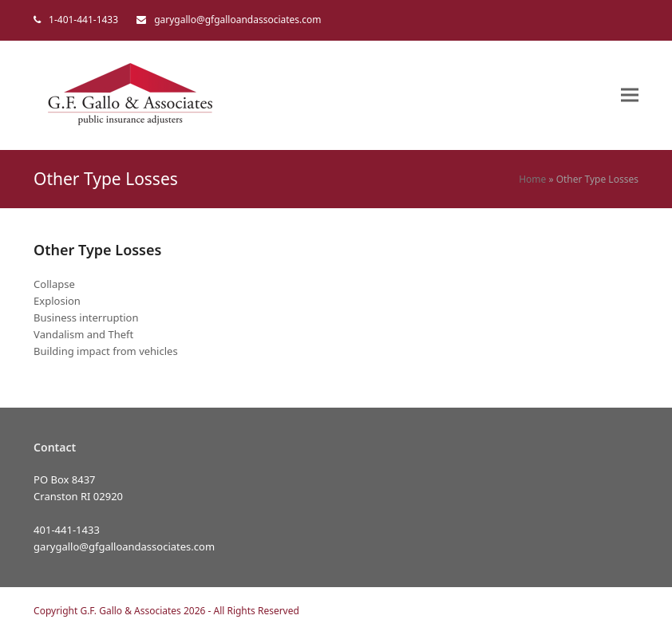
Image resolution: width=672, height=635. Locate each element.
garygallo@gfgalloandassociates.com (237, 20)
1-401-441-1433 (83, 20)
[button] (630, 95)
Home (532, 179)
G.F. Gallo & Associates (130, 611)
